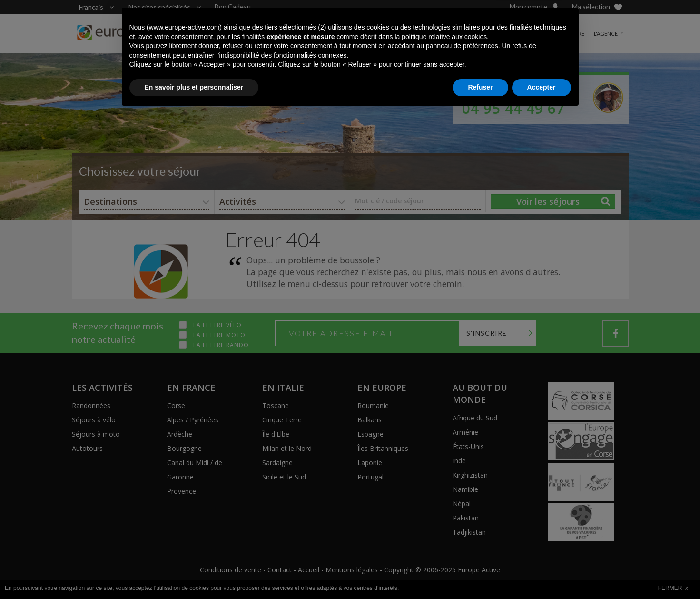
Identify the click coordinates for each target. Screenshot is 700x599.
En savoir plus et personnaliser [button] (194, 573)
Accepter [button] (542, 573)
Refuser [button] (480, 573)
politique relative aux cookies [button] (444, 522)
